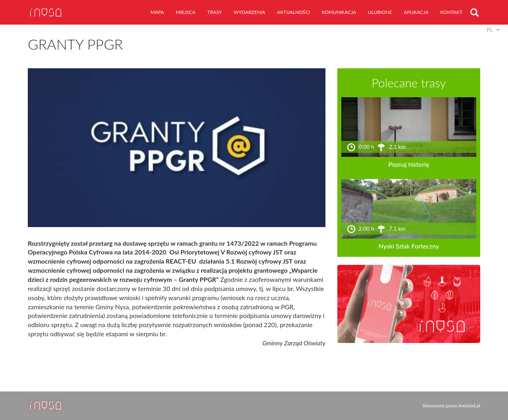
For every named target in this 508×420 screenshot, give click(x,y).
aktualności (293, 12)
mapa (157, 12)
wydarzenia (249, 12)
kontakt (451, 12)
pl (490, 30)
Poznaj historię (409, 164)
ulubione (380, 12)
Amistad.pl (469, 406)
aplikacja (416, 12)
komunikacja (339, 12)
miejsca (186, 12)
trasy (215, 12)
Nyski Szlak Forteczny (409, 246)
